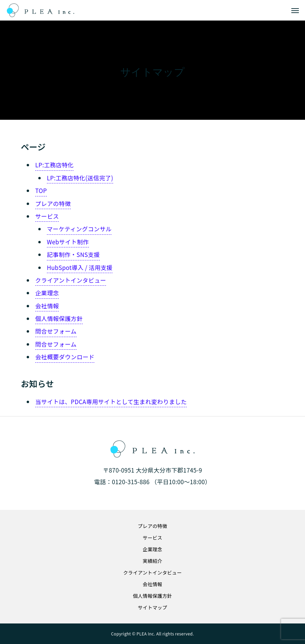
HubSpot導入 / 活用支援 (80, 267)
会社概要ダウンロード (65, 357)
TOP (41, 190)
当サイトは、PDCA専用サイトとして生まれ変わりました (111, 402)
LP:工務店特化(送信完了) (80, 178)
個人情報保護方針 (59, 318)
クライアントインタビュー (71, 280)
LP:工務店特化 (54, 165)
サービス (47, 216)
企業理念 (47, 293)
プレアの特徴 (53, 203)
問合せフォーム (56, 331)
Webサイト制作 (68, 242)
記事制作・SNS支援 (73, 254)
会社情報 (47, 306)
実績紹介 (152, 561)
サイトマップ (152, 607)
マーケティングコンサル (79, 229)
